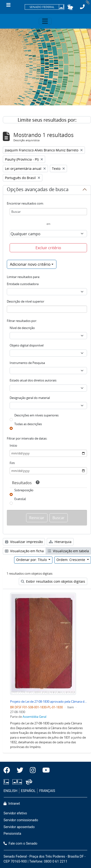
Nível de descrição (22, 328)
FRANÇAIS (47, 791)
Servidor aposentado (19, 827)
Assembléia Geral (34, 717)
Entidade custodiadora (23, 284)
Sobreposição (24, 490)
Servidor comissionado (21, 820)
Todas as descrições (28, 424)
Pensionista (12, 834)
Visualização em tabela (68, 551)
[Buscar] (48, 212)
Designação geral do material (30, 398)
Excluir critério (48, 248)
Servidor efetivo (15, 813)
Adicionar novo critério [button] (30, 264)
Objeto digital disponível (27, 345)
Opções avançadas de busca (38, 190)
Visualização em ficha (24, 551)
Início (13, 445)
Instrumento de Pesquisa (27, 363)
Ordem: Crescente (71, 560)
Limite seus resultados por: (47, 120)
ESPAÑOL (28, 791)
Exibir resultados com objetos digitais (53, 581)
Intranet (12, 804)
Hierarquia (60, 542)
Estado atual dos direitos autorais (33, 380)
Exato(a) (20, 499)
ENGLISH (10, 791)
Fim (12, 463)
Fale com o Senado (20, 844)
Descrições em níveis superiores (36, 415)
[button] (70, 7)
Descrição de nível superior (26, 301)
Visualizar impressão (24, 542)
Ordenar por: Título (32, 560)
